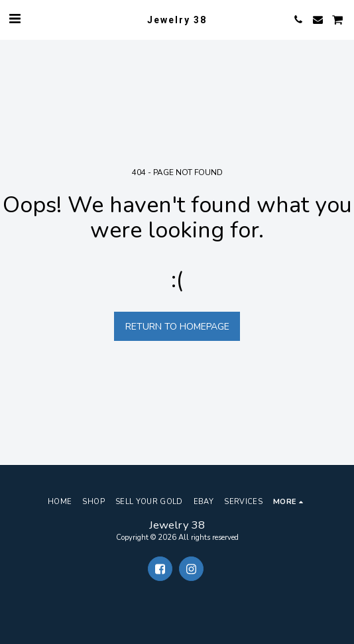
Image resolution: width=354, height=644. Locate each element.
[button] (15, 19)
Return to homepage (177, 327)
